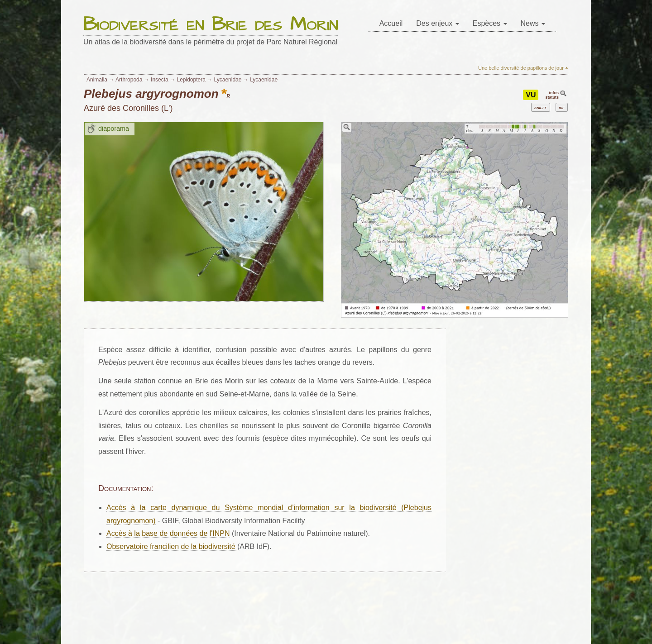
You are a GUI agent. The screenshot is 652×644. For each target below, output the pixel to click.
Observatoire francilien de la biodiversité (172, 546)
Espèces (490, 23)
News (533, 23)
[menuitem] (391, 24)
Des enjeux (438, 23)
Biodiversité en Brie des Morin (211, 25)
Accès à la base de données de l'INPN (168, 533)
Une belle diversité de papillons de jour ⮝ (523, 68)
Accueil (391, 23)
